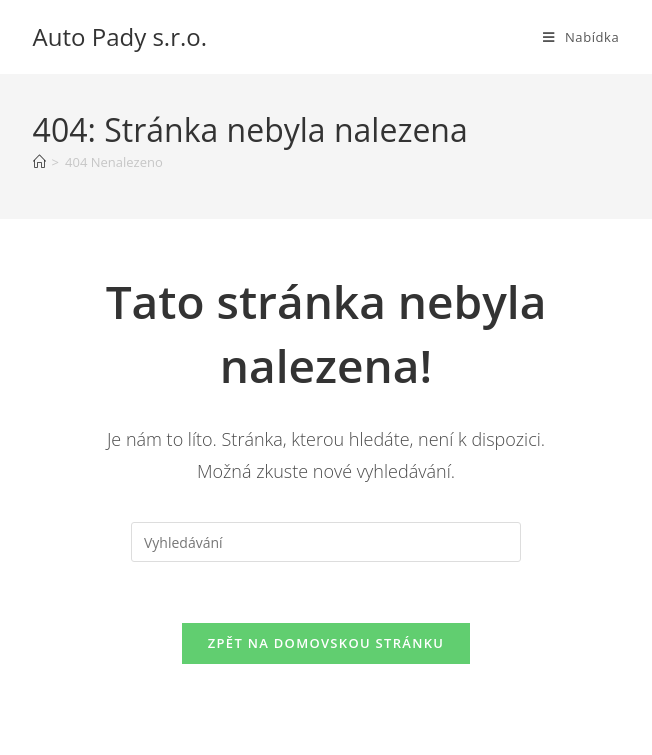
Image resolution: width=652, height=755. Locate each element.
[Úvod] (39, 162)
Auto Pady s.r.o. (120, 36)
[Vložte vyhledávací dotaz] (326, 542)
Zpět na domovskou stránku (326, 643)
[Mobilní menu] (581, 37)
